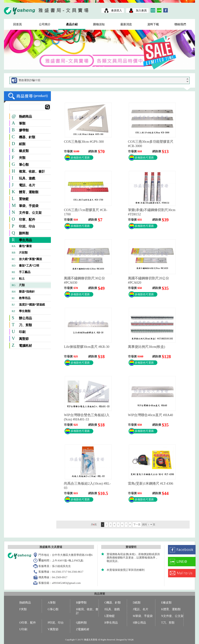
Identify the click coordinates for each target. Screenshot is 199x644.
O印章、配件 (28, 623)
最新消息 (126, 24)
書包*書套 (22, 246)
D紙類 (137, 603)
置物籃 (24, 199)
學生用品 (25, 240)
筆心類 (24, 165)
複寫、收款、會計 (32, 171)
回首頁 (18, 24)
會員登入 (117, 10)
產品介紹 (72, 24)
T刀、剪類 (168, 623)
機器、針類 (27, 137)
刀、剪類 (25, 325)
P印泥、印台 (56, 623)
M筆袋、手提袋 (143, 616)
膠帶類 (24, 130)
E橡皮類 (166, 603)
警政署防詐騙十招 (29, 80)
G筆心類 (53, 609)
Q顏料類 (81, 623)
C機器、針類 (113, 603)
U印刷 (23, 629)
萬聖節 (24, 339)
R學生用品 (111, 623)
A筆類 (52, 603)
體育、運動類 (29, 192)
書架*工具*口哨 (25, 266)
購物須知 (99, 24)
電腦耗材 (25, 346)
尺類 (18, 285)
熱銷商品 (22, 117)
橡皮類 (24, 151)
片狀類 (20, 253)
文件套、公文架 (30, 213)
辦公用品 (25, 318)
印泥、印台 (27, 226)
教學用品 (21, 298)
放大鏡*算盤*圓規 (27, 259)
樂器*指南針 (23, 292)
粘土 (18, 279)
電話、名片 (27, 185)
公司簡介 (45, 24)
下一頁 (137, 524)
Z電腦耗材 (83, 629)
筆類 (22, 123)
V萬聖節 (53, 629)
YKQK (131, 640)
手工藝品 (21, 272)
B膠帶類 (81, 603)
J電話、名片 (141, 609)
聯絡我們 (180, 24)
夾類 (22, 158)
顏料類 (24, 233)
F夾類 (23, 609)
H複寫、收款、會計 (87, 611)
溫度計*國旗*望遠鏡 (28, 305)
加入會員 (141, 10)
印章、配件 (27, 220)
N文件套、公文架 (172, 616)
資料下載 (153, 24)
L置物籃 (110, 616)
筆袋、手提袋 (29, 206)
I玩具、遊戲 (112, 609)
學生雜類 (21, 311)
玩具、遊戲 (27, 178)
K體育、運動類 (171, 609)
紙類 (22, 144)
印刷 (22, 332)
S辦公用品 (139, 623)
